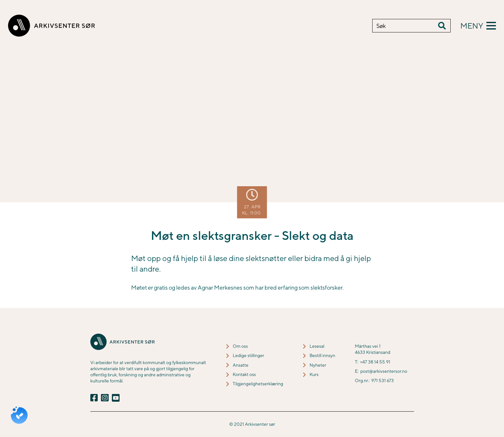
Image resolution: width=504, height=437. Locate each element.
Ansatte (241, 365)
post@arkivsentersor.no (384, 371)
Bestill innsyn (322, 355)
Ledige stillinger (248, 355)
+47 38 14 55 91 (375, 362)
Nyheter (318, 365)
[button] (478, 26)
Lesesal (317, 346)
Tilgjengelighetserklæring (258, 384)
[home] (51, 26)
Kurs (314, 374)
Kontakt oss (244, 374)
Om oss (240, 346)
